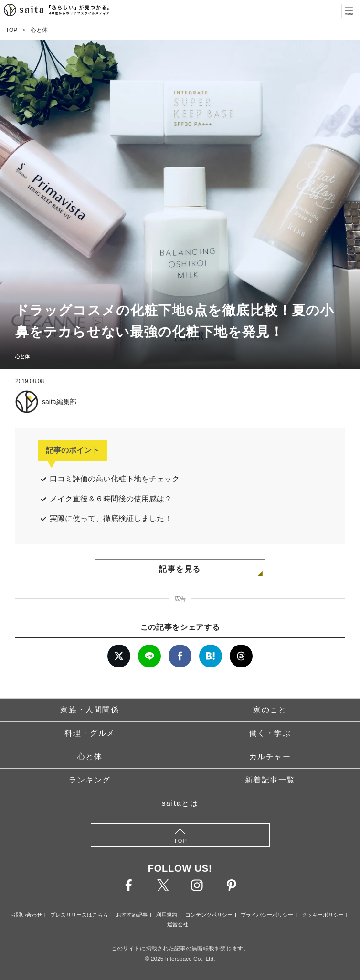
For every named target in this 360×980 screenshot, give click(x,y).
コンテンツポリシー (209, 915)
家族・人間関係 (90, 710)
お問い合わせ (26, 915)
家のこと (270, 710)
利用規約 (167, 915)
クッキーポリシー (323, 915)
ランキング (90, 780)
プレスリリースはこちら (79, 915)
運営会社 (178, 924)
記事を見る (180, 569)
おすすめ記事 (132, 915)
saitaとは (180, 803)
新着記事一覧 (270, 780)
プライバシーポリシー (267, 915)
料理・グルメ (90, 733)
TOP (11, 30)
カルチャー (270, 756)
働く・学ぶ (270, 733)
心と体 (39, 30)
